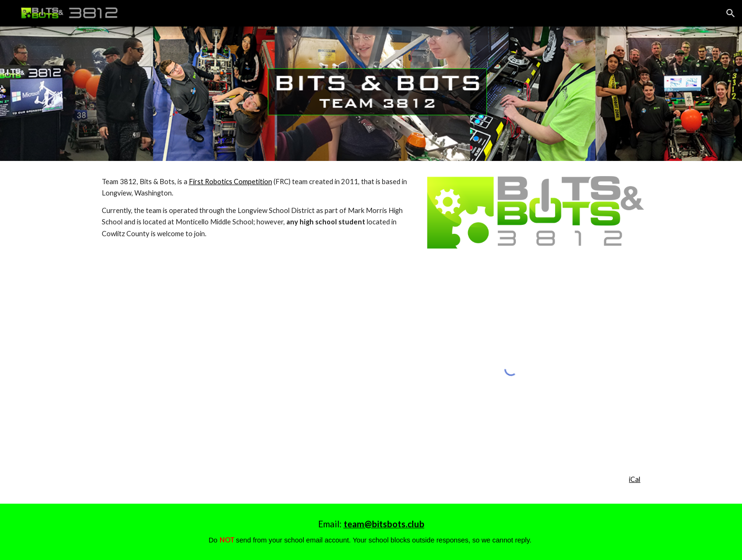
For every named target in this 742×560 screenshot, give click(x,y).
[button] (731, 13)
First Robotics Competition (230, 182)
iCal (635, 479)
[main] (254, 208)
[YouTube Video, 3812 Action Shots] (231, 366)
